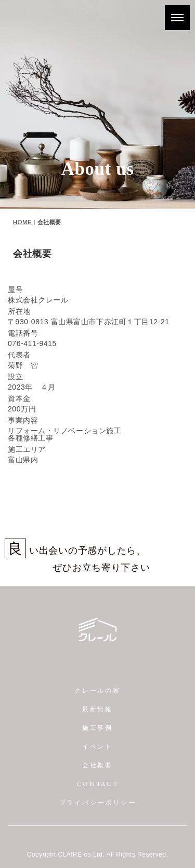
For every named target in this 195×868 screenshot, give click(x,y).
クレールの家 (97, 691)
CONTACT (97, 784)
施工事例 (97, 728)
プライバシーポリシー (98, 803)
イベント (97, 747)
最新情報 (97, 709)
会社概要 (97, 765)
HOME (22, 222)
